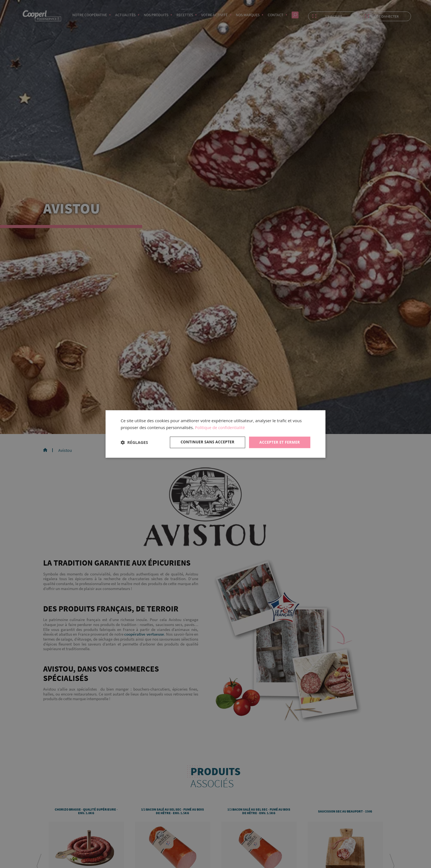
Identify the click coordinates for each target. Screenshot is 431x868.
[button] (134, 442)
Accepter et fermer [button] (279, 442)
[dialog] (215, 434)
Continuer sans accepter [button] (204, 442)
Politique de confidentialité (221, 427)
